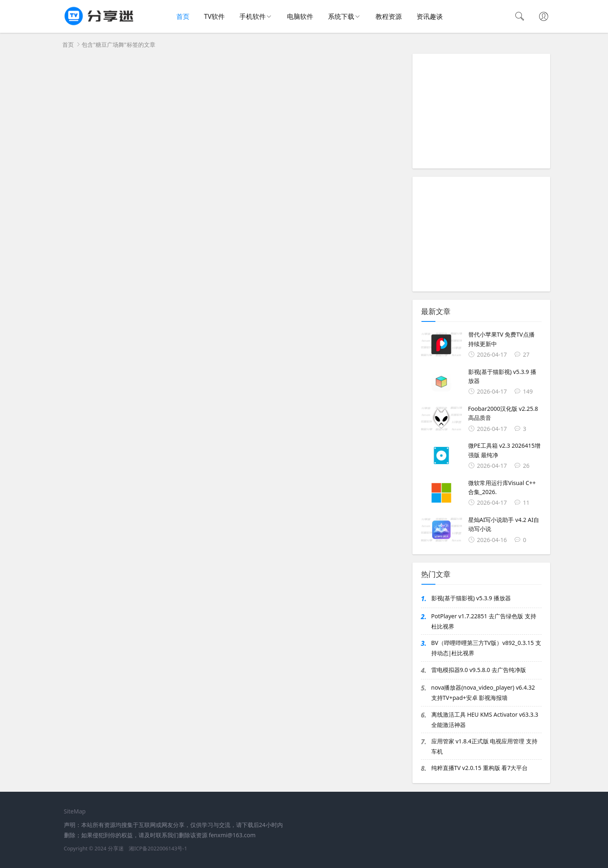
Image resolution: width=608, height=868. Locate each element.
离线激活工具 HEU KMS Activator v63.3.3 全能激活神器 (485, 720)
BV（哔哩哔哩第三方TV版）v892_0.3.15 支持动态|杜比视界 (486, 648)
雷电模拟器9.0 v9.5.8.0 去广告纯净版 (479, 670)
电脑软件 (300, 16)
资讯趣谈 (430, 16)
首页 (183, 16)
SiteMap (75, 811)
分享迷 (116, 849)
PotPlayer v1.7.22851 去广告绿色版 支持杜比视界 (484, 621)
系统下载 (341, 16)
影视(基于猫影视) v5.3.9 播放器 (471, 598)
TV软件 (215, 16)
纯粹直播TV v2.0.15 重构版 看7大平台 (480, 768)
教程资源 (389, 16)
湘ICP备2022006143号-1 (158, 849)
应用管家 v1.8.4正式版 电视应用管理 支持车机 (485, 746)
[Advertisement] (481, 111)
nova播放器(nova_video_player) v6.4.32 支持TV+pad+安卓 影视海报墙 (483, 693)
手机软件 (253, 16)
